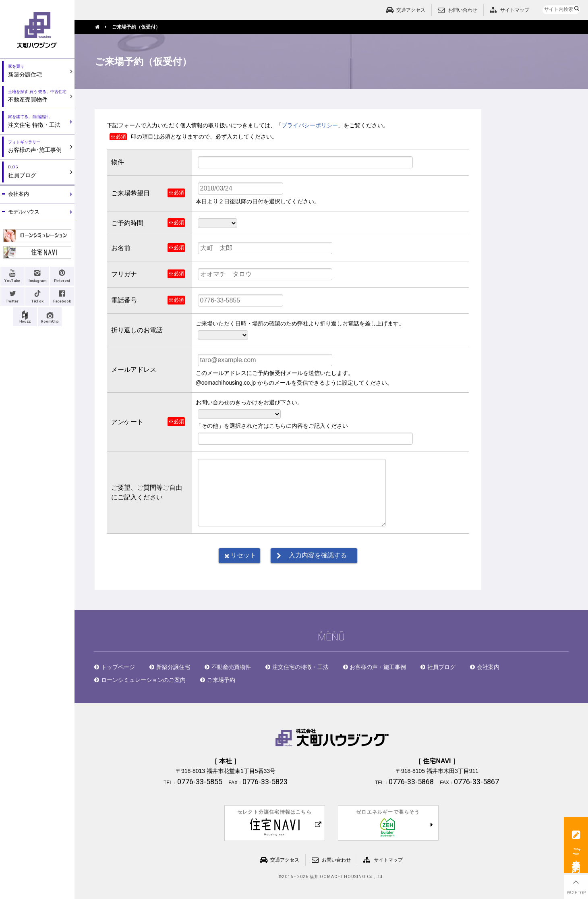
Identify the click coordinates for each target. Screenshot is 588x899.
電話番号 (124, 300)
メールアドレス (134, 370)
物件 (118, 162)
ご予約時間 (127, 223)
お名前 (121, 248)
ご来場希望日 (130, 193)
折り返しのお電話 (137, 330)
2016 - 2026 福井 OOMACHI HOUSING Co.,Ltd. (333, 877)
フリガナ (124, 274)
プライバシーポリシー (310, 125)
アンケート (127, 422)
